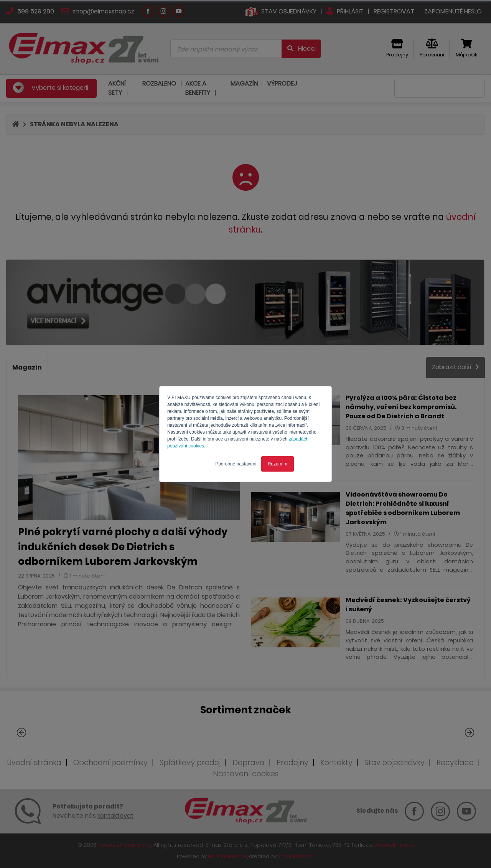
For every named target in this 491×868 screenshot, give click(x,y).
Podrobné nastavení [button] (236, 464)
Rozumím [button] (278, 464)
